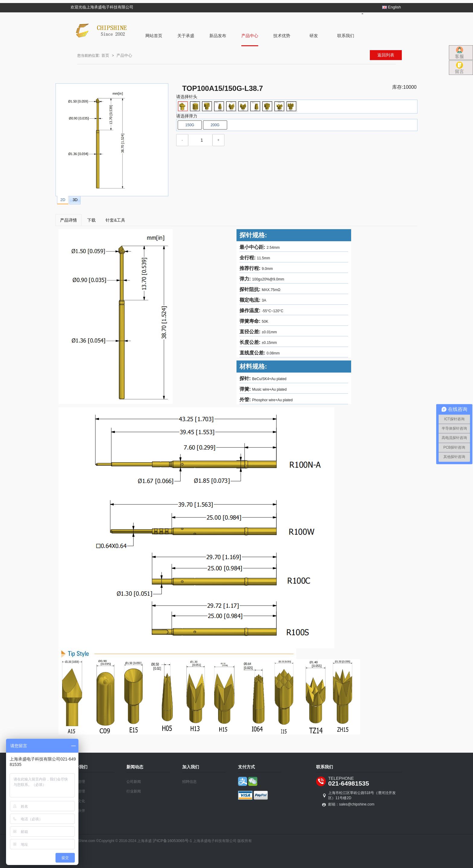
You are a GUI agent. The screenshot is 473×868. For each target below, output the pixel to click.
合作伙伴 (78, 811)
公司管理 (78, 782)
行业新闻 (134, 791)
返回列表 (386, 55)
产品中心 (250, 36)
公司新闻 (134, 782)
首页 (105, 55)
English (392, 7)
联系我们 (346, 36)
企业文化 (78, 801)
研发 (314, 36)
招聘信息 (189, 782)
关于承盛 (186, 36)
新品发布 (218, 36)
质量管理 (78, 791)
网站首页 (154, 36)
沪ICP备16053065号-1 (172, 841)
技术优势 (282, 36)
